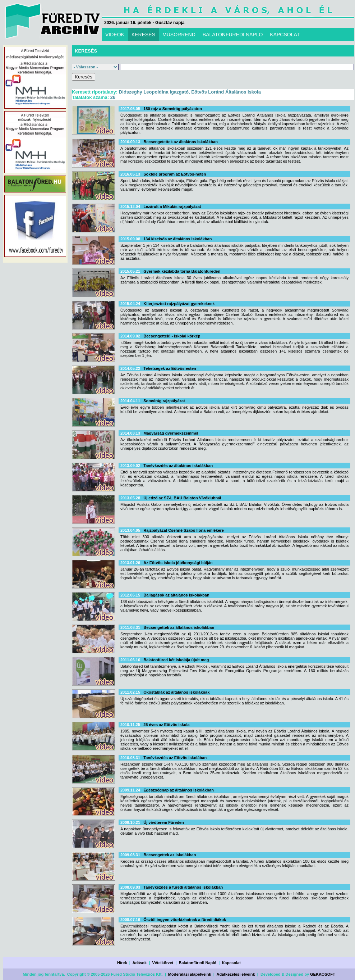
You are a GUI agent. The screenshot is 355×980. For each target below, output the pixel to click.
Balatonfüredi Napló (198, 963)
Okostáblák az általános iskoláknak (176, 692)
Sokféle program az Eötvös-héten (175, 174)
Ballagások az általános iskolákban (176, 595)
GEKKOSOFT (323, 974)
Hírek (122, 963)
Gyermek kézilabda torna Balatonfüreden (182, 271)
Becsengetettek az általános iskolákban (181, 142)
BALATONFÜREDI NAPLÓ (233, 35)
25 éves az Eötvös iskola (166, 725)
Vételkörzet (163, 963)
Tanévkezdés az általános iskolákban (178, 466)
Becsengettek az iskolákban (170, 855)
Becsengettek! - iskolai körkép (172, 336)
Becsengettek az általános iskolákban (179, 627)
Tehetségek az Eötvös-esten (170, 368)
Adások (139, 963)
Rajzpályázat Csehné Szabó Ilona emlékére (184, 530)
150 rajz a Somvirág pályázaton (173, 109)
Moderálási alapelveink (190, 974)
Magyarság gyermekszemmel (171, 433)
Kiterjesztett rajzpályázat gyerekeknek (179, 304)
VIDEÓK (115, 35)
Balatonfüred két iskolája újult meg (176, 660)
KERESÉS (143, 35)
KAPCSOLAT (285, 35)
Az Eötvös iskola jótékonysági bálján (178, 563)
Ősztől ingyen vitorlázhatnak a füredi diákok (185, 920)
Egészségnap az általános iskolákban (179, 790)
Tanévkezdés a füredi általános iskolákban (183, 887)
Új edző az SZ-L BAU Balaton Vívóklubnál (182, 498)
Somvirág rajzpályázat (164, 401)
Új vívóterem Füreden (163, 822)
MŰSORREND (179, 35)
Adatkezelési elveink (236, 974)
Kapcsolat (231, 963)
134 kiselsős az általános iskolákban (177, 239)
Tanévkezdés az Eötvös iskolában (175, 758)
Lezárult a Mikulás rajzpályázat (172, 207)
